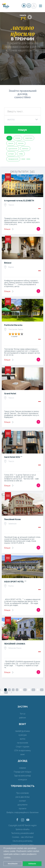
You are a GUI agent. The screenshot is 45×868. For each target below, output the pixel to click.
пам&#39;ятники (22, 731)
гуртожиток (13, 149)
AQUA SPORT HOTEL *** (15, 582)
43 (6, 692)
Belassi (8, 263)
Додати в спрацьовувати (38, 229)
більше (7, 229)
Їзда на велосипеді (23, 776)
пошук (22, 130)
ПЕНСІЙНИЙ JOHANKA (15, 644)
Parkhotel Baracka (13, 325)
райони (22, 718)
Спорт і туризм (22, 747)
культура (23, 735)
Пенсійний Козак (12, 519)
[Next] (11, 692)
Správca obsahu (22, 829)
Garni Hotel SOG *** (13, 457)
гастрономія (22, 743)
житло (22, 739)
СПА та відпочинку (22, 751)
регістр (24, 6)
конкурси (23, 780)
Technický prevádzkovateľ (22, 833)
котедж (11, 154)
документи (22, 805)
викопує (25, 149)
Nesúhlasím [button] (13, 864)
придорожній (13, 159)
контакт (22, 801)
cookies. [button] (7, 857)
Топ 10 (23, 714)
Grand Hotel (10, 394)
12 (25, 690)
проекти (23, 809)
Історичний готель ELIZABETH (19, 201)
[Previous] (1, 690)
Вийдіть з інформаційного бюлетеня (22, 812)
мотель (21, 143)
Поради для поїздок (23, 772)
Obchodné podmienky (23, 841)
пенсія (11, 143)
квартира (29, 138)
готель (18, 138)
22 (33, 690)
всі (9, 138)
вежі (23, 754)
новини (22, 768)
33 (42, 690)
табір (21, 154)
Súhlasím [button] (32, 864)
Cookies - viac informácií (23, 837)
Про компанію (23, 793)
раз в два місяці (22, 797)
